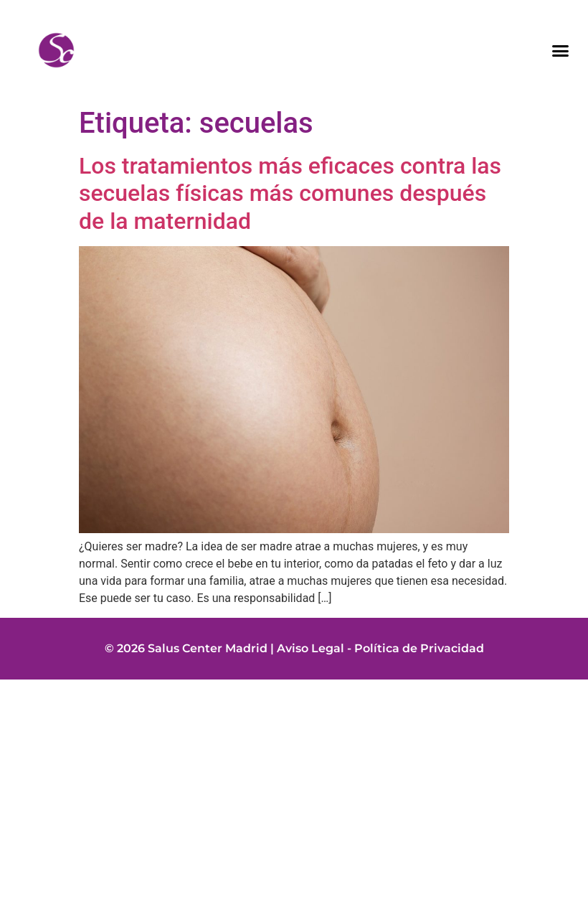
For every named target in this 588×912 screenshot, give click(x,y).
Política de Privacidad (419, 648)
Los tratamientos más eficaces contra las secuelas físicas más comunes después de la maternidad (290, 193)
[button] (561, 50)
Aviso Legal (310, 648)
